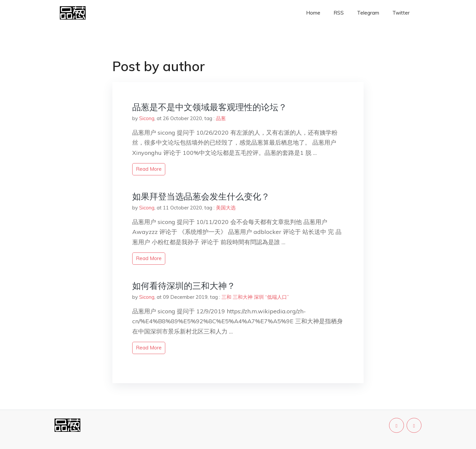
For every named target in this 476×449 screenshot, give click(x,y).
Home (313, 13)
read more (149, 169)
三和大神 (243, 297)
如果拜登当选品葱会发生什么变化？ (201, 196)
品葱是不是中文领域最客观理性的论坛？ (210, 107)
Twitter (401, 13)
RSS (339, 13)
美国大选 (226, 208)
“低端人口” (277, 297)
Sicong (147, 118)
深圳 (259, 297)
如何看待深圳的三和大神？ (184, 286)
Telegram (368, 13)
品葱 (221, 118)
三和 (226, 297)
